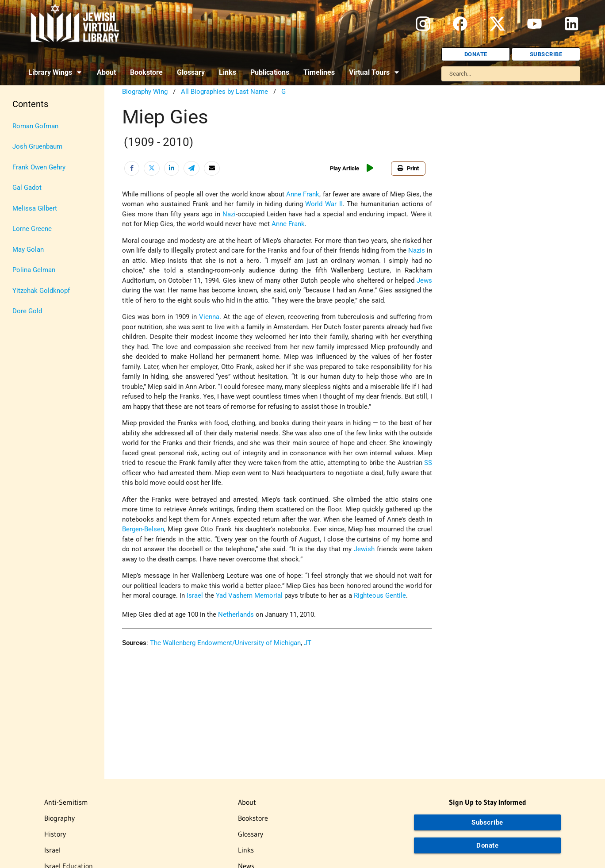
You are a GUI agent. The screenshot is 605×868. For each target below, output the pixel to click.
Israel (195, 595)
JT (308, 643)
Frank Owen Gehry (39, 167)
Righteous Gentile (380, 595)
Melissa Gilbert (35, 208)
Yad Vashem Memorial (249, 595)
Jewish (364, 549)
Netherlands (236, 615)
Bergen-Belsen (143, 529)
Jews (424, 280)
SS (428, 463)
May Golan (28, 250)
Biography (59, 818)
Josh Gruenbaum (37, 146)
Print (408, 168)
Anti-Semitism (66, 802)
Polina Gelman (34, 270)
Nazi (229, 214)
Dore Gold (27, 311)
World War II (324, 204)
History (55, 834)
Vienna (209, 317)
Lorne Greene (32, 229)
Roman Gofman (35, 126)
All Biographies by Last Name (224, 92)
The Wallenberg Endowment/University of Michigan (225, 643)
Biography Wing (145, 92)
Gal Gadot (27, 188)
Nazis (417, 250)
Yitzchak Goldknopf (41, 291)
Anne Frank (303, 194)
